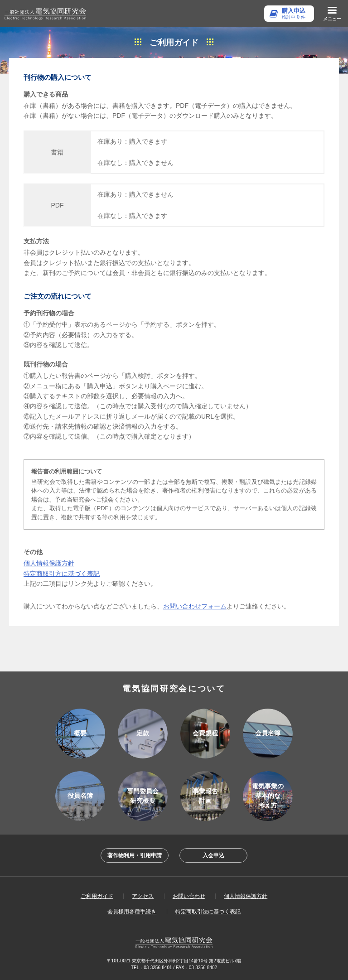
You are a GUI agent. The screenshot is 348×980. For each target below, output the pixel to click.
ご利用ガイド (97, 896)
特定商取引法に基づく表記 (208, 912)
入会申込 (213, 855)
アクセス (143, 896)
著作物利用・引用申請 (135, 855)
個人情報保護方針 (49, 563)
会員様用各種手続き (132, 912)
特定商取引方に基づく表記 (62, 574)
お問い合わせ (189, 896)
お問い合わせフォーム (195, 606)
